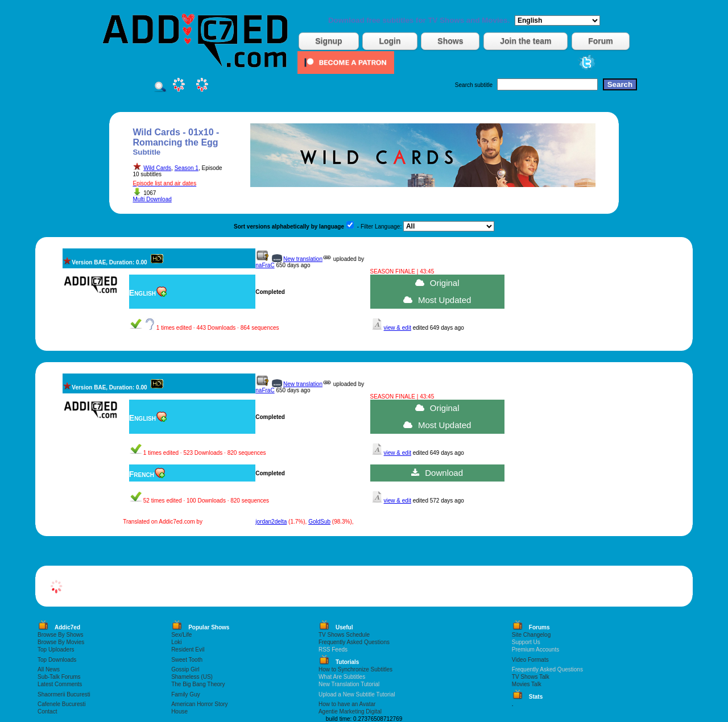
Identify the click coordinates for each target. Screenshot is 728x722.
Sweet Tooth (187, 660)
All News (49, 669)
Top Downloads (57, 660)
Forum (601, 41)
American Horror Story (199, 704)
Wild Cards (157, 168)
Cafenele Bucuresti (62, 704)
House (179, 711)
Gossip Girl (185, 669)
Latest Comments (60, 684)
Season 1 (187, 168)
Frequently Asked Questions (354, 642)
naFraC (265, 265)
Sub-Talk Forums (59, 677)
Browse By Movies (61, 642)
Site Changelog (531, 635)
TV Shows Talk (531, 677)
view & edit (398, 328)
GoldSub (319, 522)
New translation (303, 259)
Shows (450, 41)
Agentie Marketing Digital (350, 711)
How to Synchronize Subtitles (355, 669)
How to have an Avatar (347, 704)
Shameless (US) (192, 677)
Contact (47, 711)
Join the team (526, 41)
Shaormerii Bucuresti (64, 694)
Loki (176, 642)
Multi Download (152, 199)
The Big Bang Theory (198, 684)
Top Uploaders (56, 650)
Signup (328, 41)
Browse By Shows (61, 635)
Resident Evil (188, 650)
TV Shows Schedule (344, 635)
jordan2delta (271, 522)
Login (390, 41)
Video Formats (530, 660)
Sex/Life (181, 635)
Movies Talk (527, 684)
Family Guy (186, 694)
